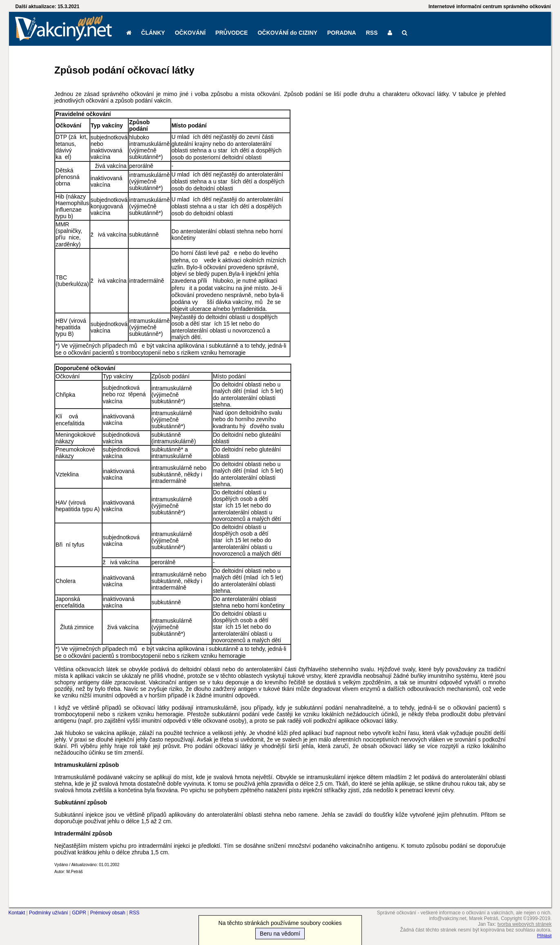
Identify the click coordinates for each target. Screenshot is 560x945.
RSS (372, 33)
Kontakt (17, 913)
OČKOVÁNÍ (190, 33)
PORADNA (342, 33)
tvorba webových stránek (525, 924)
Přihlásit (544, 936)
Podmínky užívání (48, 913)
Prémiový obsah (108, 913)
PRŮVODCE (231, 33)
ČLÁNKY (153, 33)
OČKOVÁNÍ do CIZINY (288, 33)
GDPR (79, 913)
